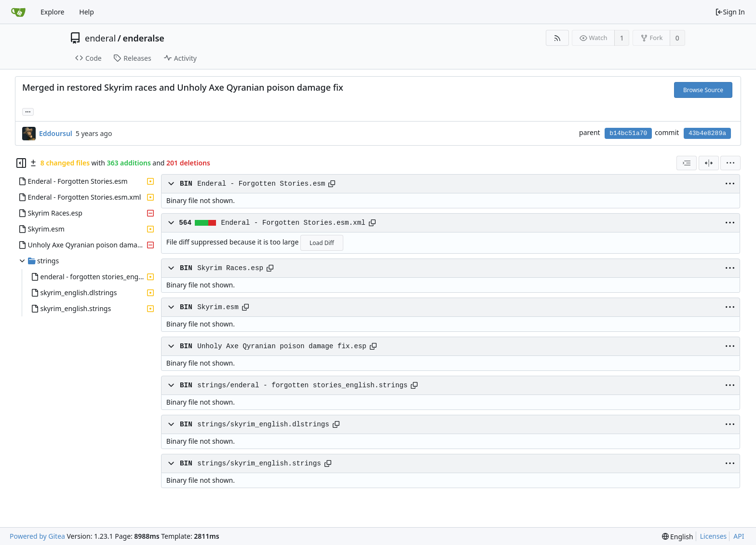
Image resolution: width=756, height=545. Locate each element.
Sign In (730, 12)
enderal (100, 38)
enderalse (144, 38)
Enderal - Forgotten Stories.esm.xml (293, 223)
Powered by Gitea (37, 536)
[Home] (18, 12)
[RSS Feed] (557, 38)
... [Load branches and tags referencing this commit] (28, 111)
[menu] (730, 163)
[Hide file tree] (21, 163)
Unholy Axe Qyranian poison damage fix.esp (282, 346)
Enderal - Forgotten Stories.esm (261, 184)
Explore (52, 12)
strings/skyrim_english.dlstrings (263, 424)
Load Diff (322, 243)
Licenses (714, 536)
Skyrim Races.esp (230, 268)
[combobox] (687, 163)
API (739, 536)
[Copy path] (332, 184)
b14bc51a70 (628, 133)
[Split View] (709, 163)
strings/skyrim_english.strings (259, 463)
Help (87, 12)
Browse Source (703, 90)
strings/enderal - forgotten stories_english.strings (302, 385)
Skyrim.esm (218, 307)
